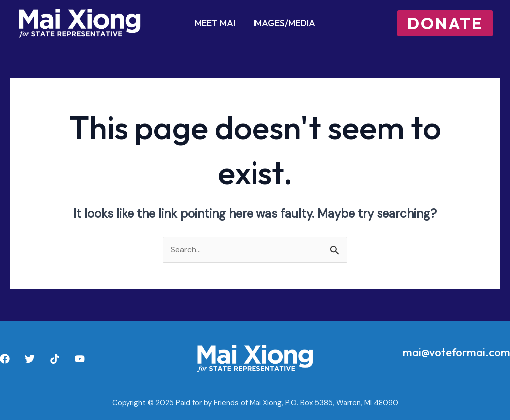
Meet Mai (215, 23)
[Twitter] (30, 359)
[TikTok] (55, 359)
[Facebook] (5, 359)
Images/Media (284, 23)
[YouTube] (80, 359)
